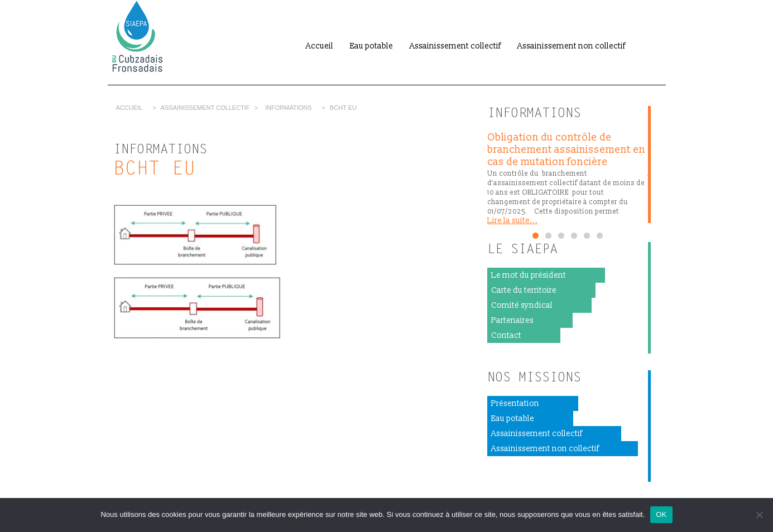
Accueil (320, 46)
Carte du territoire (524, 290)
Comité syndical (522, 305)
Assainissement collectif (455, 46)
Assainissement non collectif (571, 46)
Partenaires (512, 320)
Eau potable (371, 46)
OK (661, 514)
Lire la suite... (513, 221)
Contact (506, 335)
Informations (289, 108)
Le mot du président (529, 275)
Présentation (515, 403)
